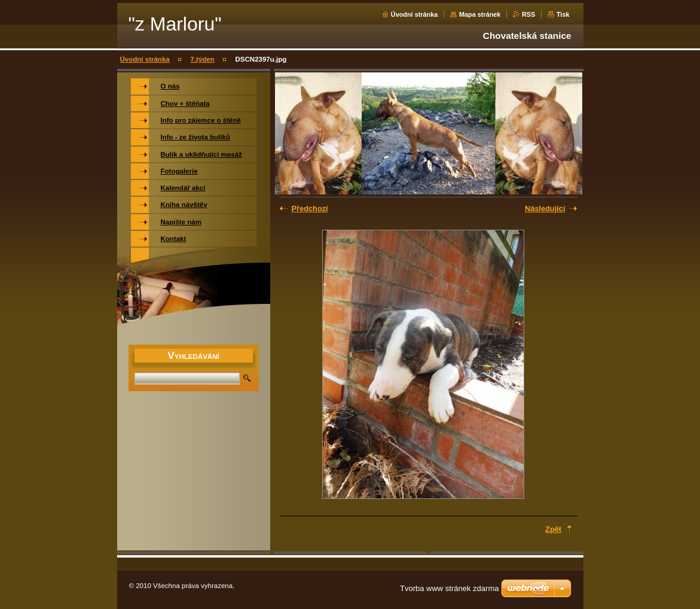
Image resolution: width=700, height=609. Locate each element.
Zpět (553, 529)
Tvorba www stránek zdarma (449, 588)
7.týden (202, 59)
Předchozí (310, 208)
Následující (545, 208)
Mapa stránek (480, 14)
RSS (528, 14)
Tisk (563, 14)
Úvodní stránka (415, 14)
